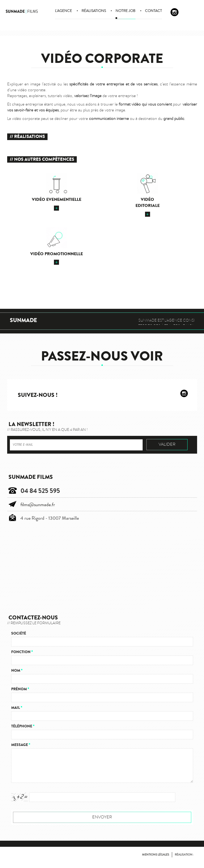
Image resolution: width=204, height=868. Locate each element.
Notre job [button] (126, 11)
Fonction (22, 652)
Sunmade (23, 320)
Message (21, 745)
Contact (154, 11)
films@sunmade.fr (38, 505)
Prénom (20, 689)
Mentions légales (156, 855)
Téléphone (23, 726)
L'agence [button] (63, 11)
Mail (17, 708)
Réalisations (94, 11)
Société (19, 633)
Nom (17, 670)
